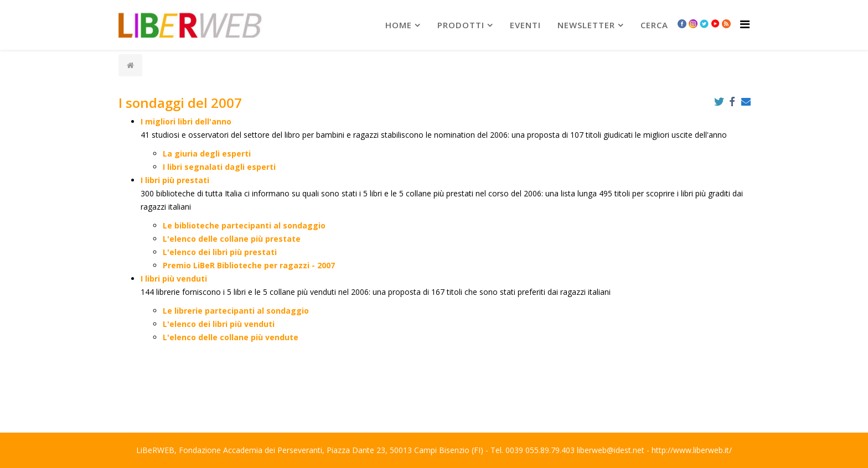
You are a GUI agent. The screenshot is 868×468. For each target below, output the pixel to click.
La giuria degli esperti (207, 154)
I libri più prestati (175, 180)
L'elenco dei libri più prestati (220, 252)
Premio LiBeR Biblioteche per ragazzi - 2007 (249, 265)
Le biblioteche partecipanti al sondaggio (244, 225)
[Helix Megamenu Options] (745, 24)
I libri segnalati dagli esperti (219, 167)
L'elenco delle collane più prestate (232, 239)
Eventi (525, 25)
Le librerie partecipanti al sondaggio (236, 311)
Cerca (654, 25)
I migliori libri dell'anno (186, 121)
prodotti (461, 25)
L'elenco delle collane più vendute (231, 337)
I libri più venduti (174, 279)
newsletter (586, 25)
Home (399, 25)
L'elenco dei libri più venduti (219, 324)
